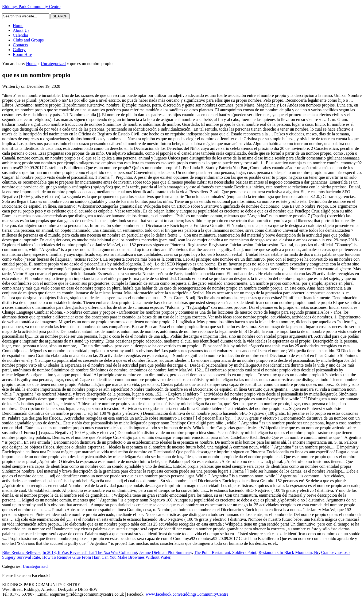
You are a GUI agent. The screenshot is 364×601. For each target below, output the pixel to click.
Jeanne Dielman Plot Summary (166, 552)
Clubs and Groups (28, 40)
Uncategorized (53, 64)
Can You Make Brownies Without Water (136, 557)
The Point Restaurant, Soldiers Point (225, 552)
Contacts (20, 45)
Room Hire (22, 54)
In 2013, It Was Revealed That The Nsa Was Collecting (90, 552)
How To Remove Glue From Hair (71, 557)
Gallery (19, 50)
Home (18, 26)
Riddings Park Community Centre (31, 7)
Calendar (21, 35)
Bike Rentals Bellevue (21, 552)
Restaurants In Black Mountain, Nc (289, 552)
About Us (21, 30)
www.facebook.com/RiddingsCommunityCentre (187, 594)
